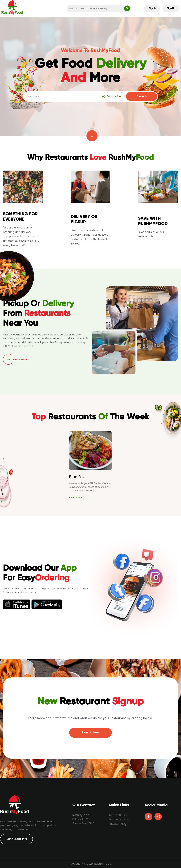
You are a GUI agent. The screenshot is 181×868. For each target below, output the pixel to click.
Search (142, 96)
